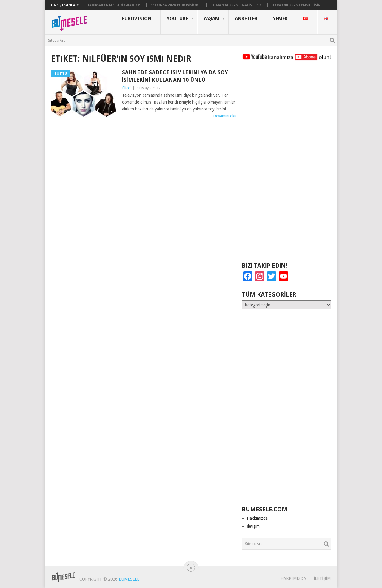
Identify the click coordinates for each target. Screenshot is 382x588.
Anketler (246, 19)
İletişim (253, 526)
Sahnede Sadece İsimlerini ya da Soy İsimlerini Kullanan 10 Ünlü (175, 76)
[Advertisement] (286, 164)
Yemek (280, 19)
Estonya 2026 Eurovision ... (177, 5)
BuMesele (129, 579)
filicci (126, 88)
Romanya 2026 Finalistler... (237, 5)
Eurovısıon (137, 19)
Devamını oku (225, 116)
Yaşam (211, 19)
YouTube (177, 19)
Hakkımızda (257, 518)
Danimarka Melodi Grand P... (114, 5)
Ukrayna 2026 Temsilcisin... (297, 5)
